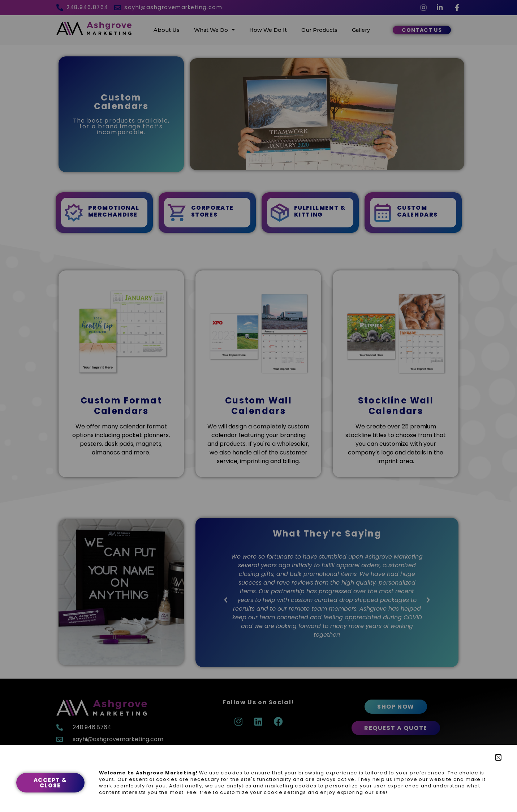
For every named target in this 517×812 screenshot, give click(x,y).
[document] (258, 406)
